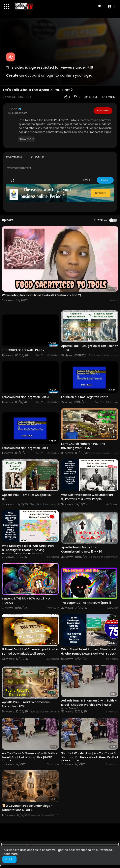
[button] (111, 7)
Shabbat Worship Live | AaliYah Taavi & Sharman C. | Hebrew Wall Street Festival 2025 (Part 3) (90, 757)
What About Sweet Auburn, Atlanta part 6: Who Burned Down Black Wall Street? (89, 651)
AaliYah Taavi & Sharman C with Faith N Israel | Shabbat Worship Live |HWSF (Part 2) (30, 757)
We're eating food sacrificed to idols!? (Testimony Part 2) (42, 295)
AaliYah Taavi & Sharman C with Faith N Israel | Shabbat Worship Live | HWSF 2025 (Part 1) (89, 705)
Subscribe (103, 111)
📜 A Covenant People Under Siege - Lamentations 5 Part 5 (27, 808)
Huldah (15, 109)
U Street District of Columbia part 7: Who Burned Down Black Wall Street (30, 651)
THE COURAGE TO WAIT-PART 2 (23, 350)
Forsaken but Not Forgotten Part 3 (25, 397)
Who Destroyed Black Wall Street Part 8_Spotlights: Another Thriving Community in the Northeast (28, 550)
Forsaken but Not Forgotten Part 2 (85, 397)
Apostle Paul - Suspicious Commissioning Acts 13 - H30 (82, 549)
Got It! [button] (9, 859)
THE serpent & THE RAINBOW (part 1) (86, 603)
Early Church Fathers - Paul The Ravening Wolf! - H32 (83, 446)
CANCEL (87, 180)
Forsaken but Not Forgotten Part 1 (25, 448)
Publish (105, 180)
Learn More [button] (10, 854)
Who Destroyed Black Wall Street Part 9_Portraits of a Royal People (87, 497)
